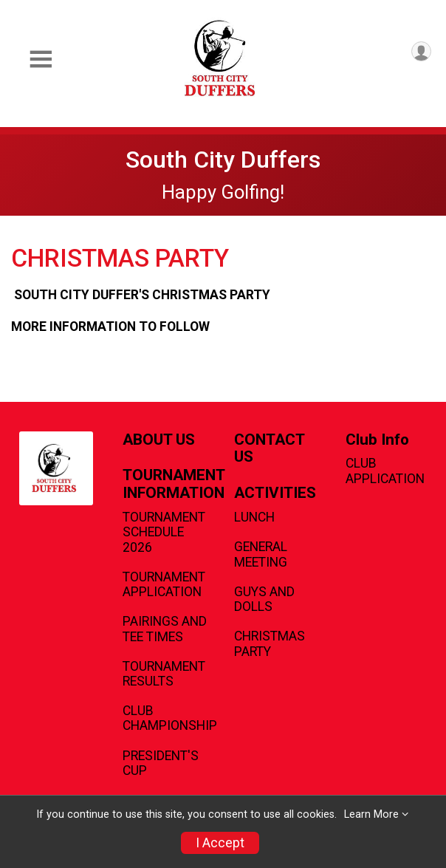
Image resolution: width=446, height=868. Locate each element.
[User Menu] (421, 51)
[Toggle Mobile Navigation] (41, 59)
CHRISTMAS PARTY (270, 643)
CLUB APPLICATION (385, 471)
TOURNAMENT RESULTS (164, 674)
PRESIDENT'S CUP (161, 763)
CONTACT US (269, 449)
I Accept (220, 843)
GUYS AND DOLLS (264, 599)
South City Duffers (223, 160)
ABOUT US (159, 440)
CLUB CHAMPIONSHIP (167, 718)
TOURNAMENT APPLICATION (164, 584)
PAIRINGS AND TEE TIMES (165, 629)
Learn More (371, 814)
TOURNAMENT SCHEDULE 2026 (164, 532)
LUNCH (254, 517)
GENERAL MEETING (261, 554)
